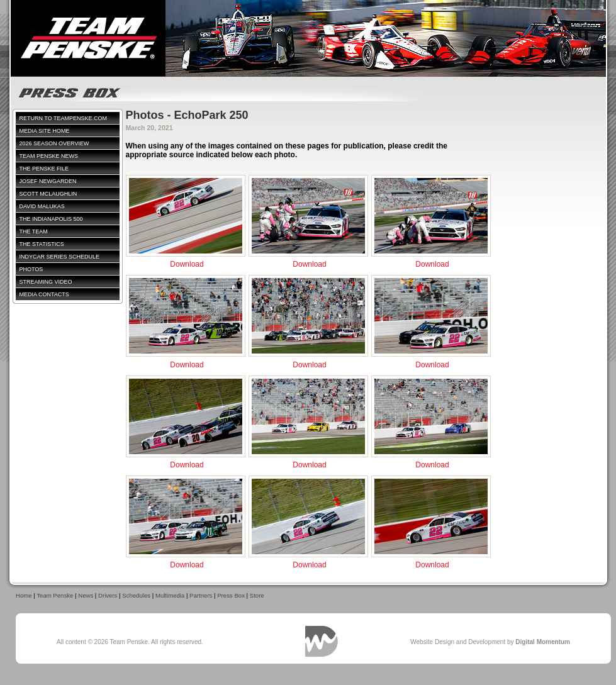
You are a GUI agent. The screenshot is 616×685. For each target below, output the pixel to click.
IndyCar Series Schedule (60, 257)
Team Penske (55, 595)
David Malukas (42, 206)
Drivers (108, 595)
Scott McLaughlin (48, 194)
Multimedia (170, 595)
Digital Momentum (322, 641)
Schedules (136, 595)
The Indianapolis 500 (51, 219)
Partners (201, 595)
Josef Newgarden (48, 181)
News (86, 595)
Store (257, 595)
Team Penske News (49, 156)
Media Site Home (45, 131)
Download (187, 264)
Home (24, 595)
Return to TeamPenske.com (64, 118)
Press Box (231, 595)
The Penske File (44, 169)
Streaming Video (46, 282)
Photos (31, 269)
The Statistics (42, 244)
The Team (34, 231)
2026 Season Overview (54, 143)
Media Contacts (44, 294)
